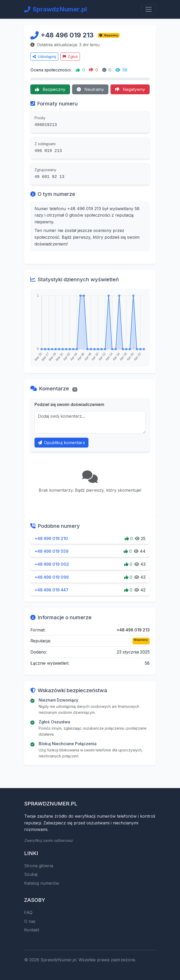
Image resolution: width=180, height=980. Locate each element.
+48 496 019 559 (51, 551)
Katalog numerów (42, 883)
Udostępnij (44, 56)
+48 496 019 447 (51, 590)
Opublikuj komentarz (61, 443)
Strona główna (39, 866)
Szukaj (31, 874)
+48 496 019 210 (51, 538)
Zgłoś (70, 56)
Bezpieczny (50, 89)
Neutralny (90, 89)
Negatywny (130, 89)
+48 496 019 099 (52, 577)
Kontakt (32, 930)
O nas (30, 921)
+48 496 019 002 (52, 564)
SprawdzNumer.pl (56, 9)
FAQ (28, 912)
